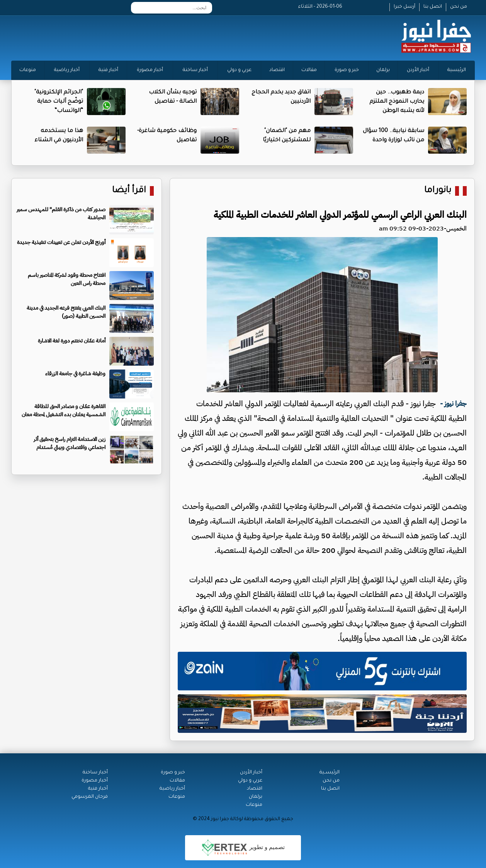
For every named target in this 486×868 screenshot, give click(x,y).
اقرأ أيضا (129, 191)
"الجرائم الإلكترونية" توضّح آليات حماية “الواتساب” (59, 102)
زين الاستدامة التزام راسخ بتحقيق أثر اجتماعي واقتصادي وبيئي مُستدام (70, 443)
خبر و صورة (347, 70)
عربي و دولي (239, 70)
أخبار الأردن (418, 70)
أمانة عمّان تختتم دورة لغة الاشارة (72, 341)
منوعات (28, 70)
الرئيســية (330, 773)
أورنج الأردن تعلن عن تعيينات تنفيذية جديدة (61, 242)
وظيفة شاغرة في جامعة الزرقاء (75, 374)
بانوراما (438, 191)
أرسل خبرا (404, 7)
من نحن (459, 7)
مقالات (309, 70)
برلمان (383, 70)
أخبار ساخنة (195, 70)
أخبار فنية (108, 70)
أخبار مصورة (150, 70)
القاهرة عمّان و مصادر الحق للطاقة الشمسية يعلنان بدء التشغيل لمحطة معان (64, 410)
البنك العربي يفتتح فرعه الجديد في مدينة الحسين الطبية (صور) (66, 312)
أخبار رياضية (67, 70)
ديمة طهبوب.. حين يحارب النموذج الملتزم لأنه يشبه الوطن (397, 102)
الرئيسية (457, 70)
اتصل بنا (433, 7)
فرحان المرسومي (90, 797)
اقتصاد (277, 70)
